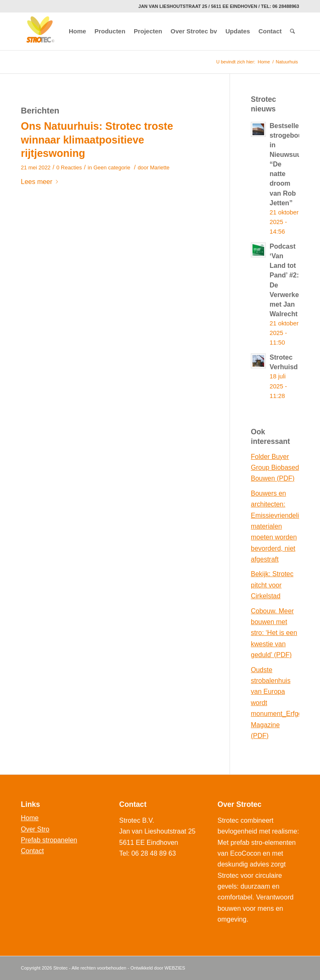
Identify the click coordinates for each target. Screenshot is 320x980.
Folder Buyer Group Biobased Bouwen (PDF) (275, 468)
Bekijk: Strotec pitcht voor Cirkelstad (272, 585)
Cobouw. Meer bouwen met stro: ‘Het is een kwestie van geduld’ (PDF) (274, 633)
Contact (32, 851)
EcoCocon (245, 853)
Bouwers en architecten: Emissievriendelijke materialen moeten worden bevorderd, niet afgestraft (275, 526)
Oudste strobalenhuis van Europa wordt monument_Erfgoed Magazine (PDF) (275, 703)
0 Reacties (69, 168)
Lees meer (41, 182)
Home (264, 62)
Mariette (160, 168)
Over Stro (35, 829)
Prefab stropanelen (49, 840)
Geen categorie (112, 168)
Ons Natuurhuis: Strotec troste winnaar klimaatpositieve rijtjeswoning (97, 140)
